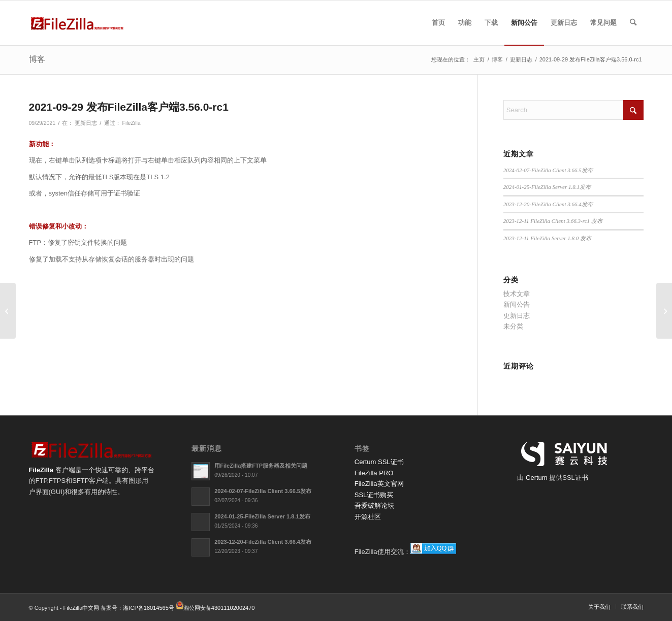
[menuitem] (438, 23)
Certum (537, 478)
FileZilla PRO (374, 473)
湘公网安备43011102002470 (219, 607)
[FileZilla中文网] (77, 23)
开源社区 (368, 517)
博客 (37, 59)
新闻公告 (517, 304)
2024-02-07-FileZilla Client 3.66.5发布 (548, 170)
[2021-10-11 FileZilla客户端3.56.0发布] (664, 311)
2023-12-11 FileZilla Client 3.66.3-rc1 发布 (553, 221)
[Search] (633, 23)
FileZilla (131, 123)
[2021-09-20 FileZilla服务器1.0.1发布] (8, 311)
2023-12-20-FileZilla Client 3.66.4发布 (548, 204)
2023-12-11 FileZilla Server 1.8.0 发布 (547, 238)
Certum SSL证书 (379, 462)
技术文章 (517, 294)
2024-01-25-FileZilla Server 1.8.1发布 (547, 187)
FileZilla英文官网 (379, 484)
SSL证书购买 (374, 495)
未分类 (513, 326)
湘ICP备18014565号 (148, 607)
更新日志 (86, 123)
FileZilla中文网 (82, 607)
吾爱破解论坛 (374, 505)
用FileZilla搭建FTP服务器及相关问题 (261, 466)
